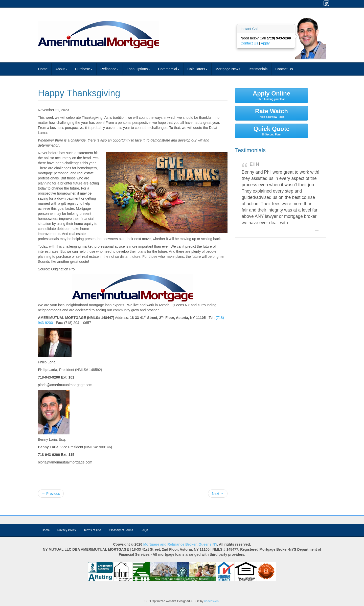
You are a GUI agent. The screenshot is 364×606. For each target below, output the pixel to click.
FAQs (144, 530)
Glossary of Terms (121, 530)
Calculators (197, 69)
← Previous (51, 494)
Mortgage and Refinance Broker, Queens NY (180, 544)
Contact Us (250, 43)
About (61, 69)
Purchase (84, 69)
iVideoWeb (211, 601)
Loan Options (138, 69)
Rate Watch (271, 113)
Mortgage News (228, 69)
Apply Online (271, 95)
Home (43, 69)
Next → (218, 494)
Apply (265, 43)
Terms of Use (93, 530)
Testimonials (258, 69)
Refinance (110, 69)
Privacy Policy (67, 530)
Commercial (169, 69)
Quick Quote (271, 131)
